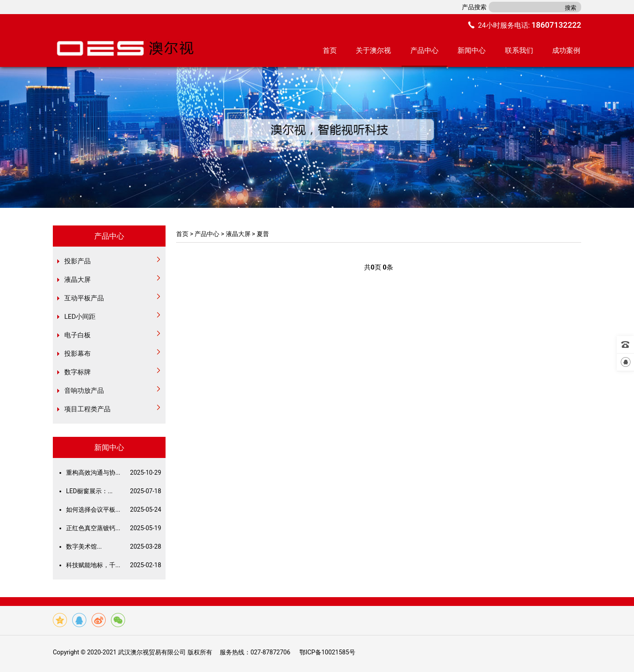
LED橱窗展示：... (114, 491)
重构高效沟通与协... (114, 473)
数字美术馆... (114, 546)
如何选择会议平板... (114, 510)
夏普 (263, 234)
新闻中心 (472, 50)
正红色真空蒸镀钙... (114, 528)
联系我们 (519, 50)
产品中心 (424, 50)
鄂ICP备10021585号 (327, 652)
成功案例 (566, 50)
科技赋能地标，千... (114, 565)
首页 (330, 50)
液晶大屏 (238, 234)
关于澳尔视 (373, 50)
